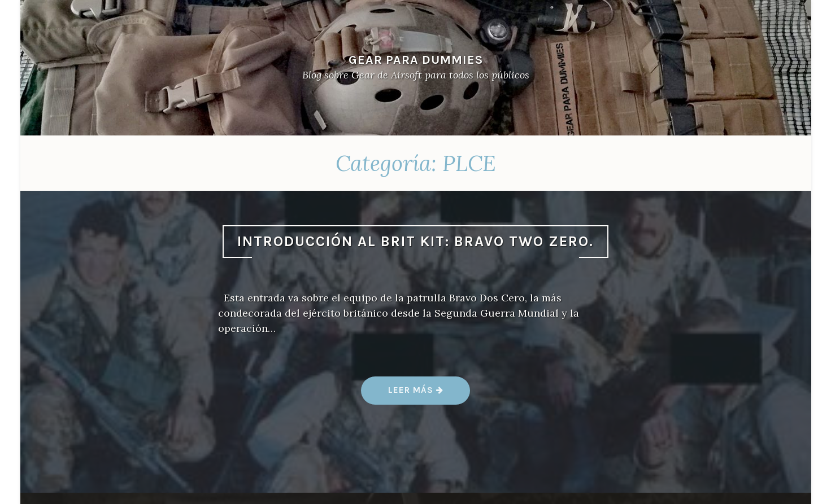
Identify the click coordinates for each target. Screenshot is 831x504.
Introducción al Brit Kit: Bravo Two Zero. (415, 241)
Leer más (416, 394)
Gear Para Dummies (416, 60)
